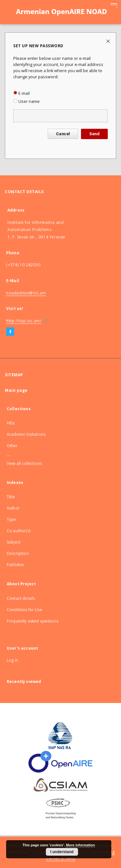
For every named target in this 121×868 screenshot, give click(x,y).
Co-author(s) (19, 531)
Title (11, 497)
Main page (16, 390)
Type (11, 519)
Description (18, 553)
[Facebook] (10, 332)
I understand (62, 852)
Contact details (21, 598)
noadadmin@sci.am (26, 293)
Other (12, 446)
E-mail (21, 93)
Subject (14, 542)
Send (94, 134)
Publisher (15, 565)
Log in (12, 660)
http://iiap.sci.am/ (24, 321)
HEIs (11, 423)
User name (26, 101)
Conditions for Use (25, 610)
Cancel (63, 134)
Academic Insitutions (26, 434)
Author (13, 508)
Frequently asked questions (33, 621)
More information (80, 845)
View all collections (24, 463)
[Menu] (114, 5)
